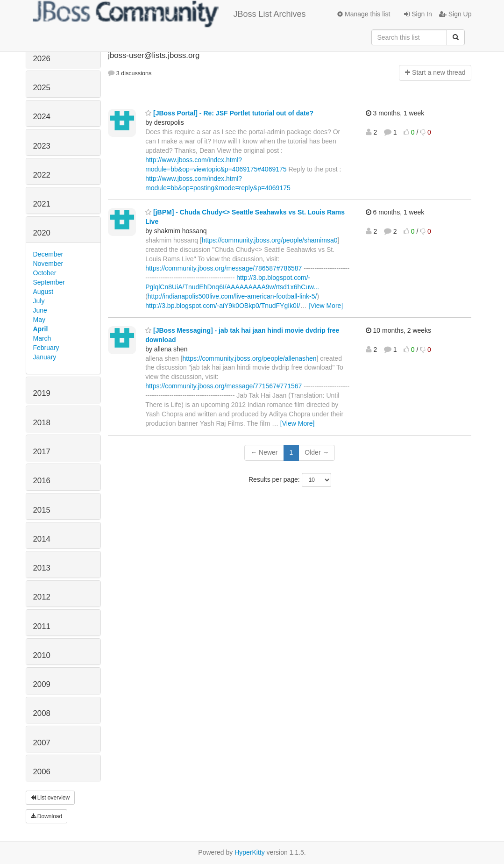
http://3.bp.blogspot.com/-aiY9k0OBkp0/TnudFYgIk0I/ (223, 306)
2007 (42, 743)
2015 (42, 510)
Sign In (418, 14)
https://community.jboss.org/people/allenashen (250, 358)
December (48, 254)
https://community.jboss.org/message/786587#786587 (224, 268)
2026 (42, 59)
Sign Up (455, 14)
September (49, 282)
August (43, 292)
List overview (50, 798)
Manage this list (364, 14)
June (40, 310)
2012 (42, 597)
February (46, 348)
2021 (42, 204)
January (45, 357)
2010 (42, 655)
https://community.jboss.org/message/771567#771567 (224, 386)
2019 (42, 393)
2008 (42, 713)
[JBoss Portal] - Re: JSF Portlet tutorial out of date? (229, 113)
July (39, 301)
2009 (42, 684)
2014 (42, 539)
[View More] (326, 306)
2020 (42, 233)
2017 (42, 452)
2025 (42, 88)
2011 (42, 626)
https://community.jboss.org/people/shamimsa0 (270, 240)
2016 (42, 481)
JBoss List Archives (169, 14)
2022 (42, 175)
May (39, 320)
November (48, 264)
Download (47, 816)
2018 (42, 423)
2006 (42, 772)
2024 (42, 117)
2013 (42, 568)
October (45, 273)
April (41, 329)
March (42, 338)
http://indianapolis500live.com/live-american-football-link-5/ (232, 296)
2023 (42, 146)
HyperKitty (250, 852)
